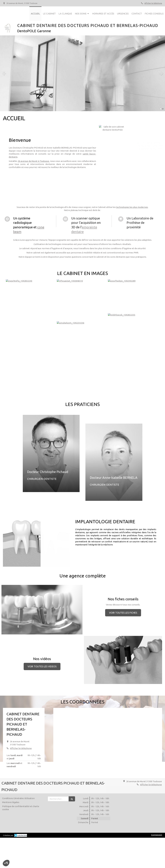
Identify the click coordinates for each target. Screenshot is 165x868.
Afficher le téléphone (153, 3)
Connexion (157, 835)
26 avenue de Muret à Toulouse (33, 161)
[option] (82, 73)
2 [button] (163, 109)
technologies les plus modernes (132, 207)
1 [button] (161, 109)
